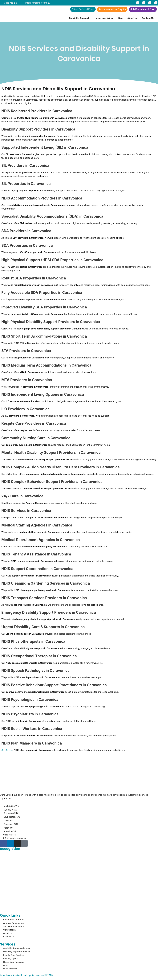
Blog (121, 19)
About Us (132, 19)
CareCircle (7, 751)
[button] (80, 19)
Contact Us (148, 19)
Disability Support (79, 19)
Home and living (104, 19)
